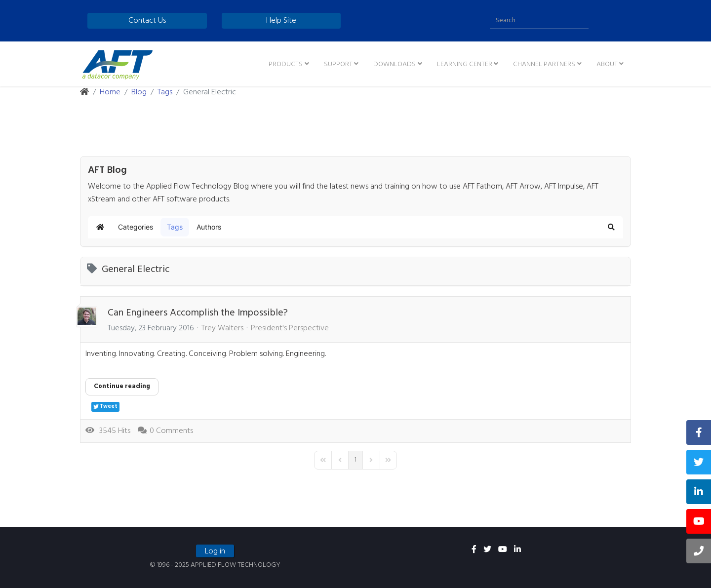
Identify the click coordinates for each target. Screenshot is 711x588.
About (607, 64)
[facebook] (474, 550)
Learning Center (465, 64)
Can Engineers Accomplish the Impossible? (198, 313)
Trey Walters (222, 328)
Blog (139, 92)
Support (338, 64)
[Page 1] (355, 460)
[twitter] (487, 550)
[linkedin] (517, 550)
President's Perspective (290, 328)
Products (286, 64)
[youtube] (503, 550)
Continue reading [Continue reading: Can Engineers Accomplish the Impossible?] (122, 386)
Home (110, 92)
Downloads (395, 64)
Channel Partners (544, 64)
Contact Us (147, 21)
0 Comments (171, 431)
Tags (165, 92)
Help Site (281, 21)
